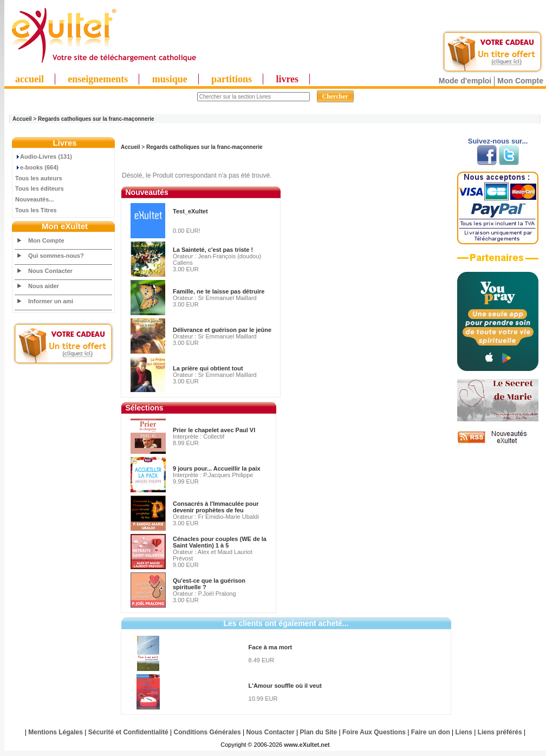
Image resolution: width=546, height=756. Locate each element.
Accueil (22, 119)
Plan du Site (319, 732)
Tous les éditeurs (40, 188)
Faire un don (431, 732)
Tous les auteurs (39, 178)
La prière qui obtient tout (208, 368)
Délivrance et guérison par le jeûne (222, 330)
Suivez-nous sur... (498, 141)
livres (287, 79)
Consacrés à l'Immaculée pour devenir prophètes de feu (216, 507)
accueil (30, 79)
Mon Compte (520, 81)
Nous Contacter (50, 271)
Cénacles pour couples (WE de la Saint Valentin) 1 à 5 (220, 542)
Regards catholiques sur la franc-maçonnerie (96, 119)
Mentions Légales (56, 732)
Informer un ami (51, 301)
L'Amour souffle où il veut (285, 686)
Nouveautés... (35, 199)
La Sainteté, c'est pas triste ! (213, 250)
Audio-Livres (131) (44, 157)
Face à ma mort (271, 647)
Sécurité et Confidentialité (128, 732)
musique (170, 79)
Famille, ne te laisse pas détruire (219, 291)
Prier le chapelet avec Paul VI (214, 430)
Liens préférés (500, 732)
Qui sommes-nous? (56, 256)
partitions (232, 79)
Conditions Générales (207, 732)
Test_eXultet (190, 211)
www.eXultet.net (307, 745)
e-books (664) (37, 167)
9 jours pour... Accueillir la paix (217, 468)
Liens (464, 732)
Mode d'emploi (465, 81)
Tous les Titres (36, 210)
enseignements (98, 79)
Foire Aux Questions (374, 732)
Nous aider (44, 286)
